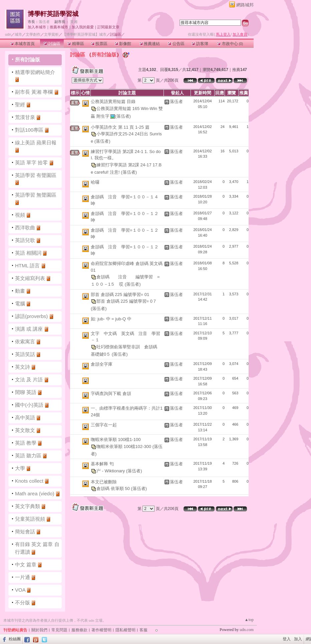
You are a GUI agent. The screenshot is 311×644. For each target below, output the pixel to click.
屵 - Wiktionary (111, 470)
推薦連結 (150, 44)
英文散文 (25, 430)
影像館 (123, 44)
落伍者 (44, 22)
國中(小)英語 (29, 405)
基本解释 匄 (102, 464)
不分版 (23, 602)
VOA (20, 590)
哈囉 (95, 182)
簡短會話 (25, 531)
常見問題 (59, 630)
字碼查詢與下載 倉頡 (111, 393)
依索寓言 (25, 341)
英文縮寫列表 (30, 278)
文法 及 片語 (29, 379)
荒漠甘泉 (25, 117)
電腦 (20, 303)
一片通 (23, 577)
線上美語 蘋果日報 (36, 142)
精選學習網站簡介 (35, 72)
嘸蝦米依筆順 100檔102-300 (124, 446)
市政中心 (230, 44)
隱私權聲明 (125, 630)
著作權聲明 (101, 630)
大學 (20, 468)
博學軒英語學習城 (53, 14)
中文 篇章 (26, 564)
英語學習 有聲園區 (36, 175)
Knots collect (29, 481)
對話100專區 (29, 130)
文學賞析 (51, 34)
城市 (18, 34)
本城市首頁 (23, 44)
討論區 (52, 44)
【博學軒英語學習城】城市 (84, 34)
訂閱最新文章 (108, 27)
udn (8, 34)
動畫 (20, 291)
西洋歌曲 (25, 227)
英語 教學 (26, 443)
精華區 (76, 44)
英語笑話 (25, 354)
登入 (287, 639)
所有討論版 (28, 59)
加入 (298, 639)
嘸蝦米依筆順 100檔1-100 (116, 439)
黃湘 (74, 22)
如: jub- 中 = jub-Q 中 (111, 319)
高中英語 (25, 417)
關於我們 (39, 630)
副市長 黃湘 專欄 (35, 92)
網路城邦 (245, 5)
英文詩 (23, 367)
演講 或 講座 (29, 329)
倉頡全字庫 (102, 364)
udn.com (247, 630)
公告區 (176, 44)
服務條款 (79, 630)
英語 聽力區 (28, 455)
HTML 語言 (27, 265)
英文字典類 (28, 506)
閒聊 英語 (26, 392)
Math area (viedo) (35, 493)
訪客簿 (200, 44)
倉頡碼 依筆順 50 (114, 488)
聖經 (20, 104)
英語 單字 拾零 (31, 162)
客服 (143, 630)
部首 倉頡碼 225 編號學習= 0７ (127, 301)
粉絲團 (15, 639)
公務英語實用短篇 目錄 (113, 101)
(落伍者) (123, 116)
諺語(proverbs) (31, 316)
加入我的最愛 (83, 27)
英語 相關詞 (28, 253)
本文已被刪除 (104, 482)
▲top (249, 620)
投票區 (99, 44)
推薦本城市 (59, 27)
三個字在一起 (104, 425)
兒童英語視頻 (30, 519)
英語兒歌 (25, 240)
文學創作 (33, 34)
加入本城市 (37, 27)
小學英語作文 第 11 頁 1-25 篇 (120, 127)
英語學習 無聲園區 (36, 195)
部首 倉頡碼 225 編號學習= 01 (120, 294)
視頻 (20, 215)
